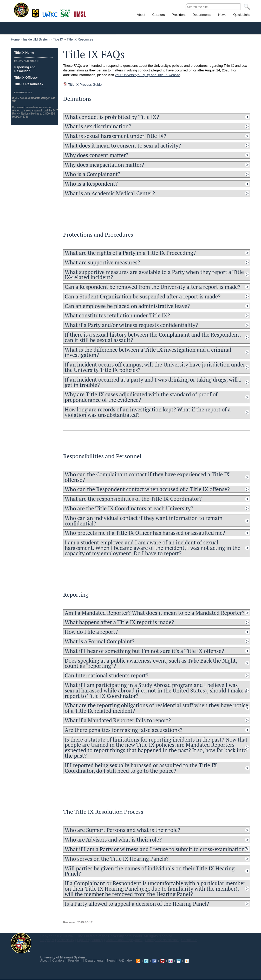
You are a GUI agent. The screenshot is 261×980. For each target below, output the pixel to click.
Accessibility (66, 940)
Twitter (146, 961)
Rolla (66, 13)
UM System (21, 943)
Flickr (171, 961)
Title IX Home (24, 53)
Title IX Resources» (29, 84)
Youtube (162, 961)
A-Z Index (126, 961)
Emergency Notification (162, 940)
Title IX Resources (80, 39)
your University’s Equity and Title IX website (148, 75)
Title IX (58, 39)
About (44, 961)
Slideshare (187, 961)
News (111, 961)
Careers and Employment (124, 940)
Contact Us (189, 940)
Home (15, 39)
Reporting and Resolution (25, 69)
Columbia (36, 13)
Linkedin (179, 961)
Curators (58, 961)
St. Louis (80, 14)
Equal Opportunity (90, 940)
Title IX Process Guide (82, 85)
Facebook (154, 961)
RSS (138, 961)
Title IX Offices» (26, 78)
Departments (94, 961)
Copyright (47, 940)
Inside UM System (36, 39)
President (75, 961)
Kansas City (51, 15)
